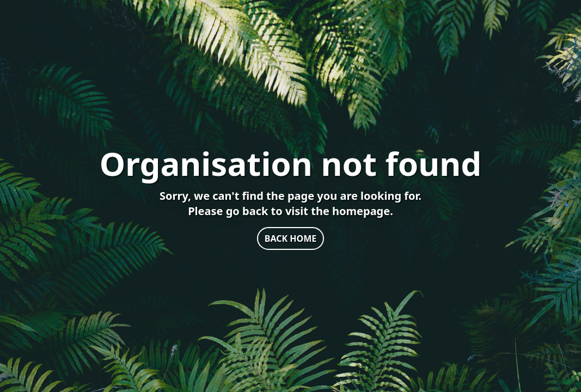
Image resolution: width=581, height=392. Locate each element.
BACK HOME (290, 238)
